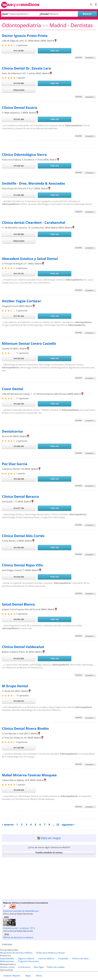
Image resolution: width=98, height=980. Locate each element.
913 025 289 (19, 195)
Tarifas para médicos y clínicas (50, 953)
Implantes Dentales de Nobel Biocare (21, 911)
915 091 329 (19, 619)
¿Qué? (5, 14)
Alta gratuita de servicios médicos (16, 953)
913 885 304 (19, 446)
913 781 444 (19, 316)
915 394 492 (19, 547)
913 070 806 (19, 83)
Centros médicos (46, 958)
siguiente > (68, 825)
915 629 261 (19, 166)
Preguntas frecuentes (28, 961)
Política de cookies (56, 967)
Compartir (90, 57)
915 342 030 (19, 479)
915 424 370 (19, 404)
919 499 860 (19, 234)
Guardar (79, 57)
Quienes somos (7, 967)
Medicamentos (7, 961)
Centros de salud (80, 958)
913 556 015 (19, 701)
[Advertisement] (49, 878)
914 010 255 (19, 577)
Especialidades (7, 958)
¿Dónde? (44, 14)
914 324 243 (19, 358)
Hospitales (63, 958)
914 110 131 (19, 274)
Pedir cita (55, 51)
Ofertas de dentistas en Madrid (18, 937)
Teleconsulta (19, 90)
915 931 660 (19, 119)
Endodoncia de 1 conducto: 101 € (19, 928)
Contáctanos (24, 967)
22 (58, 825)
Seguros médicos (26, 958)
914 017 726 (19, 508)
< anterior (8, 825)
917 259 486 (19, 748)
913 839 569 (19, 790)
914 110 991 (19, 51)
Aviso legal (39, 967)
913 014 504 (19, 658)
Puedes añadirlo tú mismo (49, 852)
